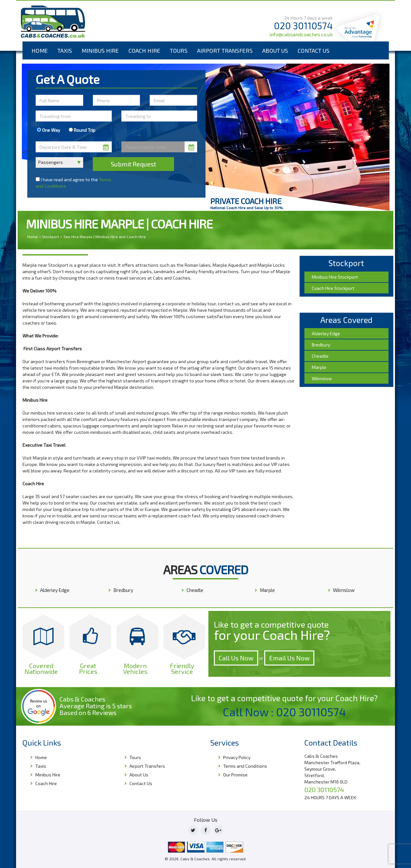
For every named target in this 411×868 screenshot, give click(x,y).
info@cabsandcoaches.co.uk (301, 34)
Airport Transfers (225, 50)
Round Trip (82, 130)
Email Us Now (289, 658)
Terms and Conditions (245, 766)
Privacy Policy (237, 757)
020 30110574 (303, 26)
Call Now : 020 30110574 (284, 712)
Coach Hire (144, 50)
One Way (48, 130)
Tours (179, 50)
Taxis (65, 50)
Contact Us (314, 50)
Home (40, 50)
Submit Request (133, 164)
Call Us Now (236, 658)
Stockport (51, 237)
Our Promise (235, 775)
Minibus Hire (100, 50)
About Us (275, 50)
